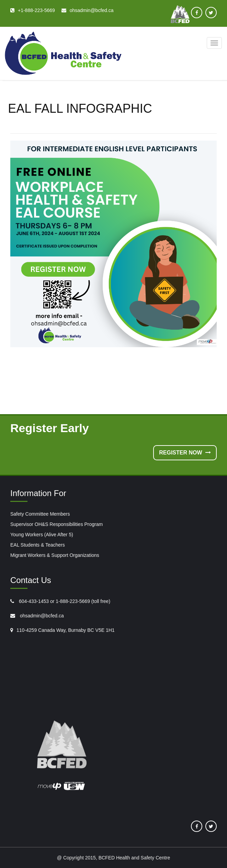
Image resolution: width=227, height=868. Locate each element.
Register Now (185, 453)
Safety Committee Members (40, 514)
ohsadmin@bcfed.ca (41, 616)
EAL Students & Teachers (38, 545)
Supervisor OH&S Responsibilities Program (56, 524)
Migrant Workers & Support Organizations (55, 555)
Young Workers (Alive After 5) (42, 535)
